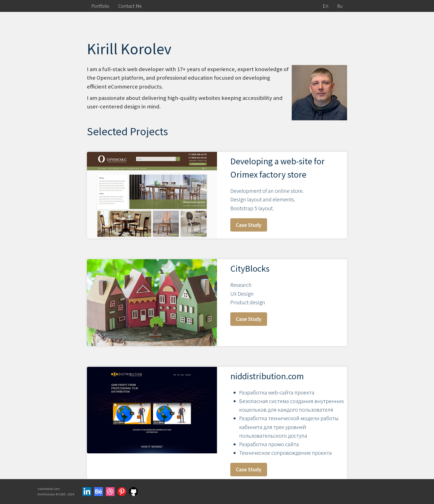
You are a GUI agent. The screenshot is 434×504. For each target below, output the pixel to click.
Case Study (249, 225)
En (325, 6)
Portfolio (100, 6)
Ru (340, 6)
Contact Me (130, 6)
